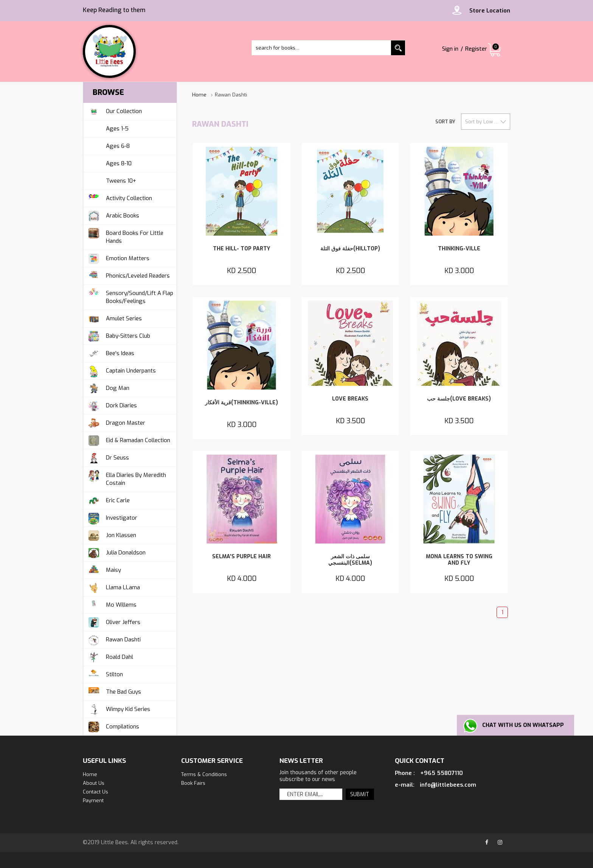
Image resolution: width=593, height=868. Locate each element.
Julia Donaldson (116, 553)
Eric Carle (108, 501)
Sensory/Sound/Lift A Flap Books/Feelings (130, 296)
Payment (93, 800)
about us (94, 783)
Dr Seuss (108, 458)
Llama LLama (113, 588)
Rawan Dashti (114, 640)
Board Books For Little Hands (125, 236)
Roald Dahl (110, 657)
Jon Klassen (112, 535)
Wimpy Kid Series (119, 709)
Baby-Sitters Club (119, 336)
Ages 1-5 (117, 129)
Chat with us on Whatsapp (525, 725)
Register (476, 49)
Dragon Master (116, 423)
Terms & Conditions (204, 774)
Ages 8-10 (119, 163)
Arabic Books (113, 216)
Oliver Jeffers (114, 622)
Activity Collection (120, 198)
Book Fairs (193, 783)
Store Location (490, 11)
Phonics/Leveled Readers (128, 276)
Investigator (112, 518)
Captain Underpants (121, 371)
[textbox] (328, 48)
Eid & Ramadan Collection (129, 440)
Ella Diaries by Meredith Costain (127, 478)
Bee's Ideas (111, 353)
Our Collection (114, 111)
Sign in (449, 49)
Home (199, 95)
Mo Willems (112, 605)
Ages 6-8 (118, 146)
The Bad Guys (114, 692)
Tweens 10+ (121, 181)
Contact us (95, 792)
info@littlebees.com (448, 785)
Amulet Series (114, 319)
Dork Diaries (112, 406)
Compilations (113, 727)
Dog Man (108, 388)
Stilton (105, 675)
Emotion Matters (118, 259)
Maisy (104, 570)
